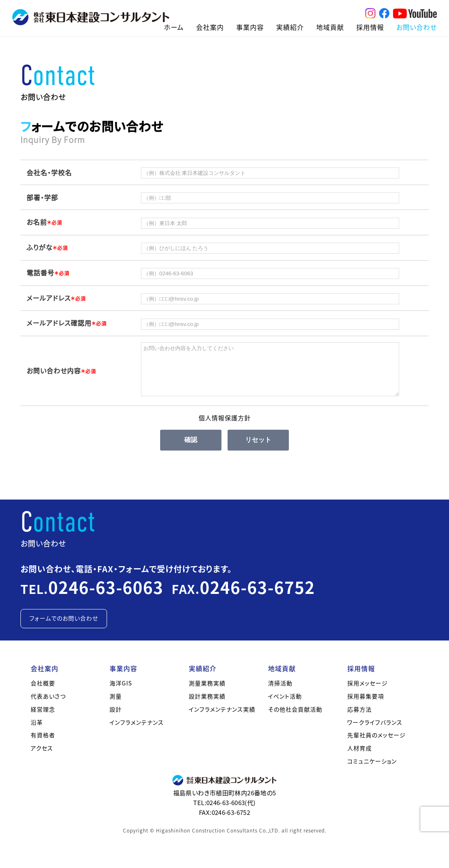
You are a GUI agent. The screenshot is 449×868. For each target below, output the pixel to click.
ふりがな (47, 247)
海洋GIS (121, 693)
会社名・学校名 (49, 172)
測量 (116, 706)
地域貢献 (330, 27)
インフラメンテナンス (137, 732)
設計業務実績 (207, 706)
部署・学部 (42, 197)
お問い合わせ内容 (61, 375)
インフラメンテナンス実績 (222, 719)
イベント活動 (285, 706)
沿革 (37, 732)
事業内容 (250, 27)
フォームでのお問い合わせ (64, 628)
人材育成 (360, 758)
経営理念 (43, 719)
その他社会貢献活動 (295, 719)
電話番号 (48, 272)
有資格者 (43, 745)
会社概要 (43, 693)
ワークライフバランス (375, 732)
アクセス (42, 758)
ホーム (174, 27)
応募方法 (360, 719)
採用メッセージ (367, 693)
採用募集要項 (366, 706)
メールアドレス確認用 (67, 323)
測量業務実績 (207, 693)
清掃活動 (280, 693)
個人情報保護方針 (225, 427)
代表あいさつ (48, 706)
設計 (116, 719)
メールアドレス (56, 298)
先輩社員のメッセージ (376, 745)
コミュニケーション (372, 771)
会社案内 (210, 27)
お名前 (44, 222)
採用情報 (370, 27)
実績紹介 (290, 27)
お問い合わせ (417, 27)
